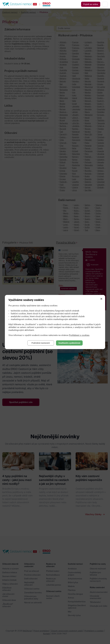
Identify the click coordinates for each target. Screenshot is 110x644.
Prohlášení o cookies (79, 335)
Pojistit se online (91, 4)
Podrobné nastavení (41, 343)
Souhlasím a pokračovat (69, 343)
